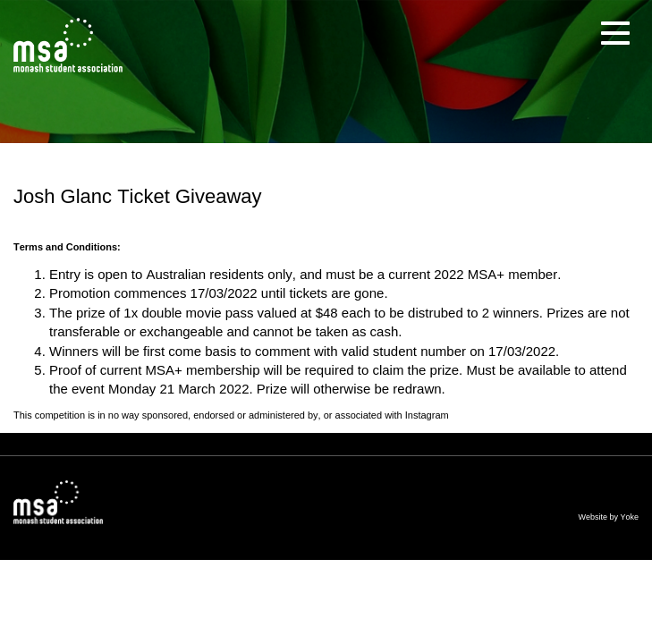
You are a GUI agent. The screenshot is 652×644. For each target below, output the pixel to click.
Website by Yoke (608, 517)
